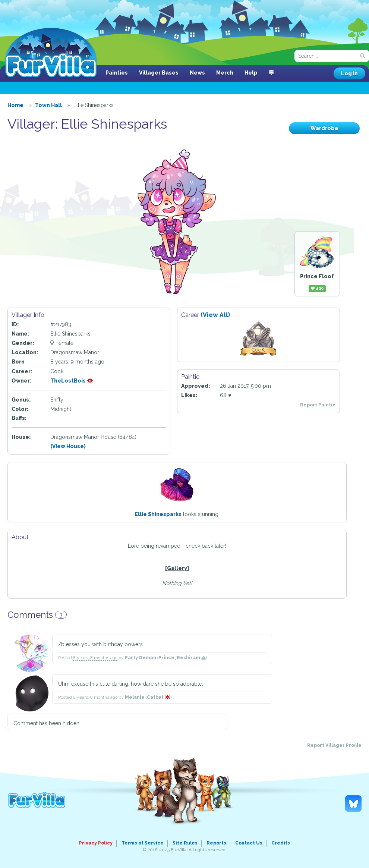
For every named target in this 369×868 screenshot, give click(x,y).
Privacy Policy (96, 843)
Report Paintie (318, 405)
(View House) (68, 446)
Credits (281, 843)
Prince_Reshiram (182, 658)
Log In (349, 73)
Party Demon (141, 658)
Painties (117, 73)
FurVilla (51, 53)
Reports (216, 843)
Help (251, 73)
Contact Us (249, 843)
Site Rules (185, 843)
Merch (225, 73)
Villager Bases (159, 73)
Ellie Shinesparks (158, 514)
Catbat (159, 697)
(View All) (215, 315)
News (197, 73)
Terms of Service (143, 843)
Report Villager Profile (334, 745)
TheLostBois (72, 381)
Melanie (135, 697)
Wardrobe (324, 128)
